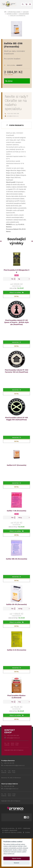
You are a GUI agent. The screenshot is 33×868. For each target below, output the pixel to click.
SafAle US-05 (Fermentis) (16, 604)
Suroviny (26, 12)
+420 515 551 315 (8, 763)
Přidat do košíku (16, 293)
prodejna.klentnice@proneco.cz (13, 765)
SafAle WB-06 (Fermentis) (16, 559)
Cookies (27, 832)
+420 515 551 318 (8, 786)
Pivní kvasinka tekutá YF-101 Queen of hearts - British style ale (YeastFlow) (16, 322)
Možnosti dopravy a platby (13, 832)
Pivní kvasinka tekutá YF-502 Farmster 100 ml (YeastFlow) (17, 371)
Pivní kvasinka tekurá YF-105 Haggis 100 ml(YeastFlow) (17, 419)
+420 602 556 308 (12, 114)
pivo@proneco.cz (12, 116)
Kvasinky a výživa (12, 14)
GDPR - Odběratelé (24, 828)
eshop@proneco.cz (12, 738)
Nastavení (16, 863)
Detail (17, 296)
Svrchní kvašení (24, 14)
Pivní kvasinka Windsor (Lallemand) (16, 696)
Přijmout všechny (16, 858)
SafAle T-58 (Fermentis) (16, 511)
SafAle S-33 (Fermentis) (17, 650)
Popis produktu (16, 125)
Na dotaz (9, 81)
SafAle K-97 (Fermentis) (17, 465)
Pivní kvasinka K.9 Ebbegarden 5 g (17, 271)
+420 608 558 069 (12, 735)
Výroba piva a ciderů (14, 12)
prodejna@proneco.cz (10, 789)
